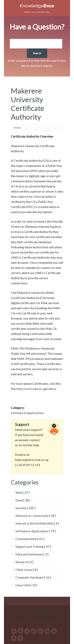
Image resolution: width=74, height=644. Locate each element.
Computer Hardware (30, 577)
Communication (26, 539)
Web (19, 492)
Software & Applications (27, 413)
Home (17, 128)
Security (21, 508)
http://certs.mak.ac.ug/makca (36, 389)
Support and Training (30, 546)
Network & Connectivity (32, 516)
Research (22, 562)
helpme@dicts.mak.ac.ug (32, 460)
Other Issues (24, 570)
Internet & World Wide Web (34, 523)
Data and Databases (29, 554)
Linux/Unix (23, 585)
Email (19, 500)
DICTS (37, 621)
